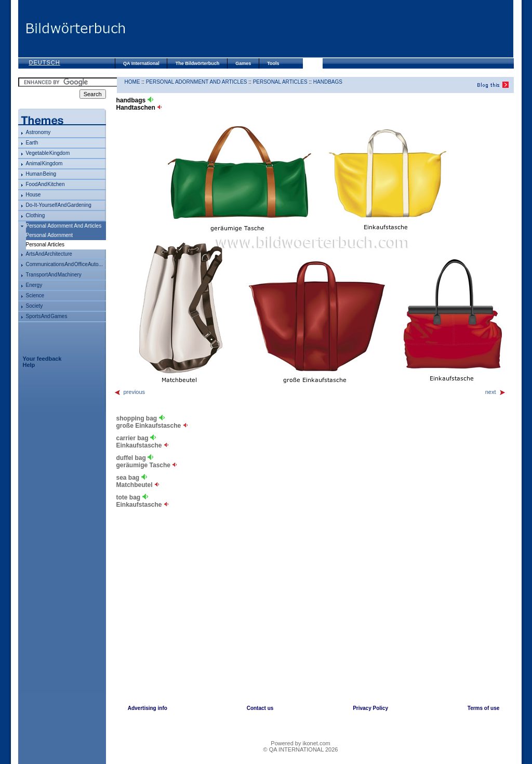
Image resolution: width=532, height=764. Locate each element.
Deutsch (45, 62)
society (35, 306)
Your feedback (42, 359)
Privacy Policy (370, 708)
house (34, 195)
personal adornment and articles (64, 226)
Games (243, 63)
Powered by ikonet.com (300, 743)
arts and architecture (49, 254)
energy (34, 285)
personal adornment (50, 235)
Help (29, 365)
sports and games (47, 316)
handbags (328, 82)
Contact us (260, 708)
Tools (273, 63)
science (35, 295)
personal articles (280, 82)
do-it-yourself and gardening (59, 205)
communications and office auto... (64, 264)
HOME (132, 82)
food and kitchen (45, 184)
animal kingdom (44, 163)
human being (41, 174)
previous (130, 392)
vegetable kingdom (48, 153)
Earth (32, 143)
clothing (36, 215)
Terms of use (484, 708)
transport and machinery (54, 275)
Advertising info (148, 708)
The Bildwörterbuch (198, 63)
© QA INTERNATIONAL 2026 (301, 749)
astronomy (38, 132)
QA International (141, 63)
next (496, 392)
